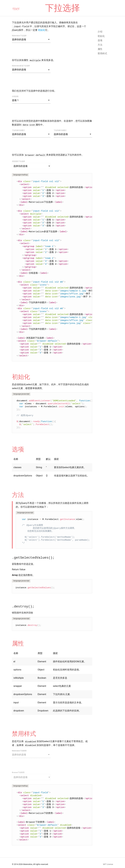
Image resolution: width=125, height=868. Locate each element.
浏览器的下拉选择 (18, 161)
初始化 (42, 30)
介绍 (100, 32)
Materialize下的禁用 (19, 751)
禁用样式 (102, 53)
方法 (100, 45)
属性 (100, 49)
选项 (100, 40)
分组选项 (15, 96)
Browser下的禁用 (18, 772)
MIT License (108, 864)
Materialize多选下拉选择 (21, 66)
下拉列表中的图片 (18, 130)
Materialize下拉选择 (19, 36)
